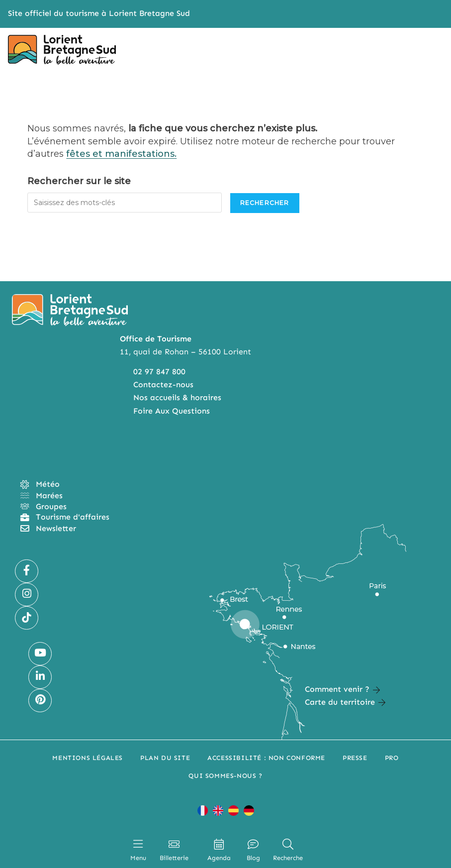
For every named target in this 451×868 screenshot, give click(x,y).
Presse (355, 758)
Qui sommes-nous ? (225, 776)
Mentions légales (88, 758)
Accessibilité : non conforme (266, 758)
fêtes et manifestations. (121, 154)
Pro (392, 758)
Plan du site (165, 758)
